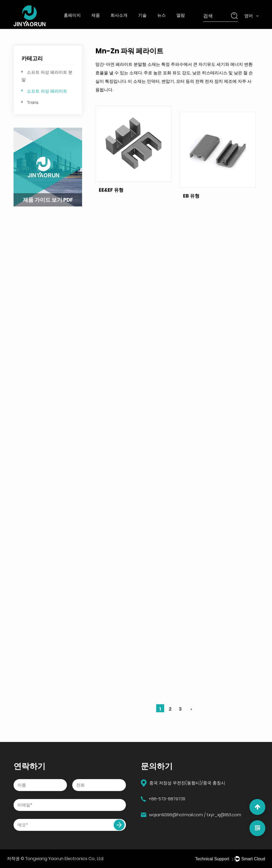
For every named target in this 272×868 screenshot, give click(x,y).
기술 (142, 15)
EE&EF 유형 (111, 199)
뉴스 (161, 15)
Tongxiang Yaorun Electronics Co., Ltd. (65, 859)
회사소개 (119, 15)
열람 (181, 15)
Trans (33, 103)
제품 (96, 15)
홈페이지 (72, 15)
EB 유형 (191, 219)
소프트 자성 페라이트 (47, 91)
